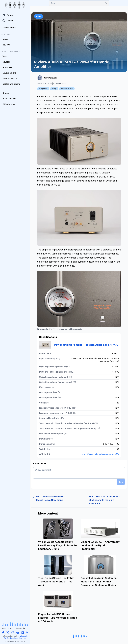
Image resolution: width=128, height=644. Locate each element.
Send (121, 482)
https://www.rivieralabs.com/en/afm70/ (100, 454)
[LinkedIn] (23, 633)
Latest (8, 21)
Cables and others (11, 84)
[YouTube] (18, 633)
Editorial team (9, 104)
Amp (54, 89)
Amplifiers (7, 67)
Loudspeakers (9, 73)
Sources (6, 62)
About (4, 628)
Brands (6, 93)
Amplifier (43, 89)
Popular (8, 15)
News (5, 39)
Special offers (9, 28)
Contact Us (20, 628)
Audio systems (9, 98)
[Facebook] (3, 633)
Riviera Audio (67, 89)
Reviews (6, 45)
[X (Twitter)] (8, 633)
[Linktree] (27, 633)
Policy (11, 628)
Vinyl (5, 56)
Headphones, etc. (11, 78)
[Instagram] (13, 633)
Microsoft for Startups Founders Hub (16, 637)
